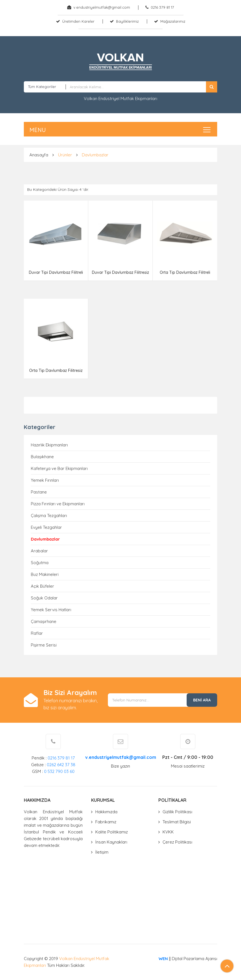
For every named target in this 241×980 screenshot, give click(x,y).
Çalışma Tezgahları (49, 516)
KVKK (168, 832)
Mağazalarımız (173, 21)
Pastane (39, 492)
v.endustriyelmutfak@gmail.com (102, 7)
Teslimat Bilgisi (177, 822)
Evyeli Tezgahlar (46, 527)
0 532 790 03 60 (59, 771)
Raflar (37, 633)
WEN (163, 959)
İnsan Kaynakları (111, 842)
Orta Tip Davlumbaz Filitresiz (56, 371)
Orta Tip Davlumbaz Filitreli (185, 273)
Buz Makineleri (45, 574)
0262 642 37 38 (61, 765)
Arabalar (39, 551)
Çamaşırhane (44, 621)
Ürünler (65, 155)
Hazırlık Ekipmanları (49, 445)
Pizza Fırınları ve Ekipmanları (58, 504)
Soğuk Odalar (44, 598)
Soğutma (40, 563)
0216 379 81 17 (162, 7)
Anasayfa (39, 155)
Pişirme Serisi (44, 645)
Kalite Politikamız (112, 832)
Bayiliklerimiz (127, 21)
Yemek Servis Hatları (51, 610)
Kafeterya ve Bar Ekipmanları (59, 468)
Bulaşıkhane (42, 457)
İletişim (102, 852)
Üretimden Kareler (78, 21)
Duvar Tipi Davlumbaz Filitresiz (121, 273)
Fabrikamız (106, 822)
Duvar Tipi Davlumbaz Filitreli (56, 273)
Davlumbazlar (95, 155)
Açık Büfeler (42, 586)
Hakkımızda (106, 812)
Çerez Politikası (177, 842)
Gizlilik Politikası (177, 812)
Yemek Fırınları (45, 480)
